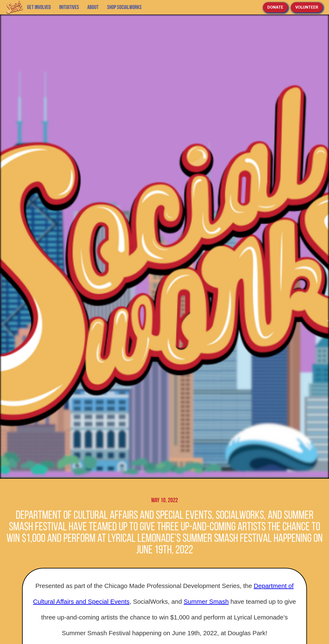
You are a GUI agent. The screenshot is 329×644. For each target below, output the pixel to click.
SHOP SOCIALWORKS (124, 7)
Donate (275, 7)
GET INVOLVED (39, 7)
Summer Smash (206, 602)
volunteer (307, 7)
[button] (69, 7)
